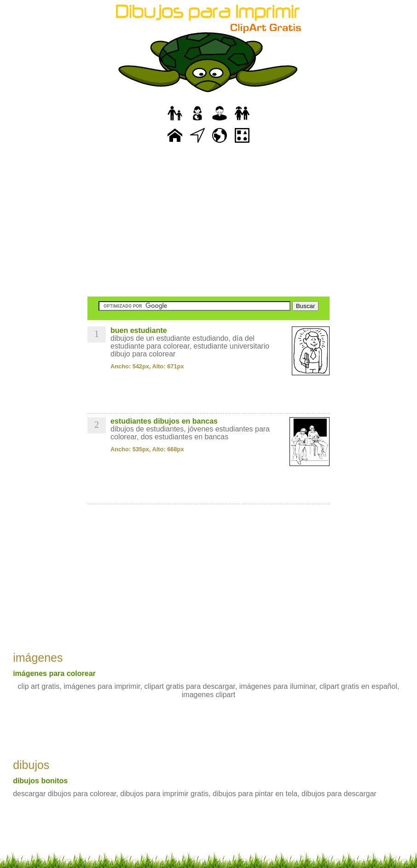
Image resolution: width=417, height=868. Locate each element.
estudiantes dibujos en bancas (164, 421)
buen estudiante (139, 330)
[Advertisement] (208, 221)
